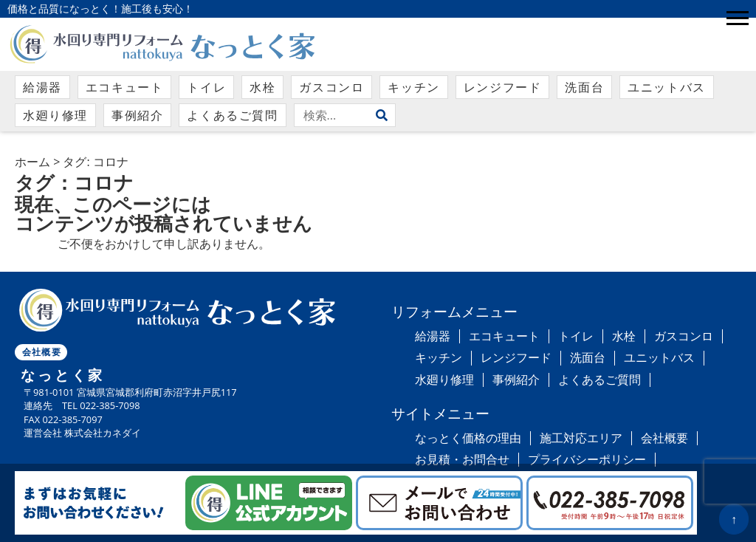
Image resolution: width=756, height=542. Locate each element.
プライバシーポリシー (587, 459)
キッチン (413, 87)
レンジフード (503, 87)
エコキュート (125, 87)
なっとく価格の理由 (468, 438)
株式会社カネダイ (103, 433)
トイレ (206, 87)
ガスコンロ (331, 87)
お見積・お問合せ (462, 459)
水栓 (262, 87)
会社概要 (42, 352)
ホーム (32, 162)
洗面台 (584, 87)
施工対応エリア (581, 438)
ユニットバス (667, 87)
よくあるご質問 (232, 115)
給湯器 (42, 87)
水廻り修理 (55, 115)
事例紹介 (137, 115)
